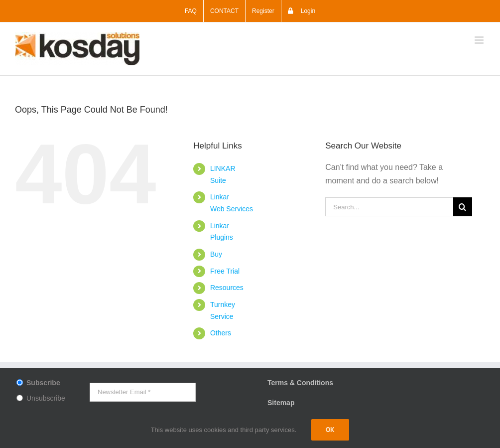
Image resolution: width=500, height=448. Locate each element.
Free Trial (225, 271)
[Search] (463, 207)
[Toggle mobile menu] (480, 40)
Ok (330, 430)
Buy (216, 254)
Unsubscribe (46, 398)
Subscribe (43, 383)
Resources (227, 288)
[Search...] (389, 207)
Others (221, 333)
